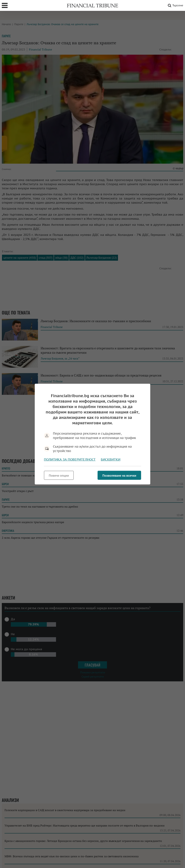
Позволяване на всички (119, 475)
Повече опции (59, 475)
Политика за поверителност (70, 459)
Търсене (175, 5)
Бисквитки (111, 459)
